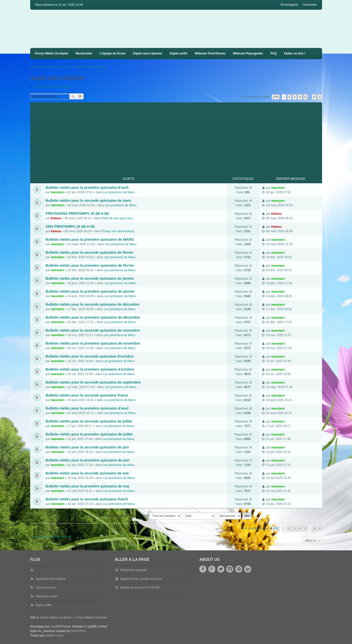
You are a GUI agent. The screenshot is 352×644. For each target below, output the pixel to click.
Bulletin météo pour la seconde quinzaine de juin (87, 447)
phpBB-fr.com (54, 636)
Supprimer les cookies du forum (141, 579)
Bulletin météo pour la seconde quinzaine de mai (87, 473)
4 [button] (300, 97)
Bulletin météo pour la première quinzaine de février (90, 265)
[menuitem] (210, 54)
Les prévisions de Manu (119, 192)
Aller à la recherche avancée (52, 87)
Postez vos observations (118, 231)
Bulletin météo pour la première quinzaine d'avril (87, 188)
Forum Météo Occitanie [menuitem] (52, 53)
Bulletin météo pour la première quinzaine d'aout (87, 408)
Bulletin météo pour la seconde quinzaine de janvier (90, 278)
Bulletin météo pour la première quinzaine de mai (88, 486)
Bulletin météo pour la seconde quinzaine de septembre (93, 382)
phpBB (55, 627)
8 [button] (314, 97)
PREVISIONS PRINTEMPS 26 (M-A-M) (77, 214)
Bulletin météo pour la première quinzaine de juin (88, 460)
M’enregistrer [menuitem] (289, 5)
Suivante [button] (320, 97)
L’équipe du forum (113, 53)
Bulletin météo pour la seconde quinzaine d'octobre (90, 356)
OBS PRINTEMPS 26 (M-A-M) (70, 226)
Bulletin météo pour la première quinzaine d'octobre (90, 369)
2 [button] (289, 97)
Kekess (56, 218)
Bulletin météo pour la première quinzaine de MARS (90, 239)
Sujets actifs (178, 53)
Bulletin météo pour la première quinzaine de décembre (93, 317)
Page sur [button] (276, 97)
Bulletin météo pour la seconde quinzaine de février (90, 252)
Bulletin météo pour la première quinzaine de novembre (93, 343)
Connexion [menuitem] (310, 5)
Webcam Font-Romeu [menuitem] (210, 53)
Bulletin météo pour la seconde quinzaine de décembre (93, 304)
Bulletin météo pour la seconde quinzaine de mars (88, 201)
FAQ (274, 53)
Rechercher (84, 53)
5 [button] (305, 97)
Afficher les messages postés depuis (141, 516)
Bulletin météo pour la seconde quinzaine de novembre (93, 330)
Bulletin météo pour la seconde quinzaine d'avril (87, 499)
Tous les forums (46, 588)
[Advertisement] (180, 137)
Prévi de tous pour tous (117, 218)
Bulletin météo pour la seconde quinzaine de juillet (89, 421)
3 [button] (295, 97)
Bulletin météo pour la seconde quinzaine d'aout (87, 395)
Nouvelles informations (51, 579)
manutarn (58, 192)
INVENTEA (78, 631)
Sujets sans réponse (148, 53)
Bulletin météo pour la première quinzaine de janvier (90, 291)
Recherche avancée (80, 96)
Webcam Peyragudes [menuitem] (248, 53)
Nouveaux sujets (47, 596)
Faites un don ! (295, 53)
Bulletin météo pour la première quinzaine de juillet (89, 434)
